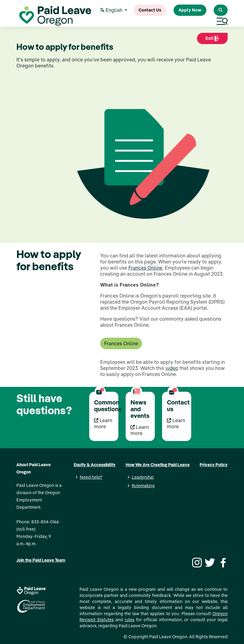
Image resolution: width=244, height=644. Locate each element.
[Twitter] (209, 562)
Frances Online (145, 268)
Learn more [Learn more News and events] (140, 430)
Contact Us (150, 10)
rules (130, 620)
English (112, 10)
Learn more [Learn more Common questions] (103, 423)
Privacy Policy (214, 465)
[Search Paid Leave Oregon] (221, 10)
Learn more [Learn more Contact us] (176, 423)
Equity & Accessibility (95, 465)
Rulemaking (143, 486)
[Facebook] (222, 562)
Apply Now (190, 10)
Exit (212, 40)
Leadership (143, 477)
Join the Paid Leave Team (41, 560)
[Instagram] (196, 562)
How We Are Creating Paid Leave (158, 465)
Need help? (91, 477)
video (172, 368)
